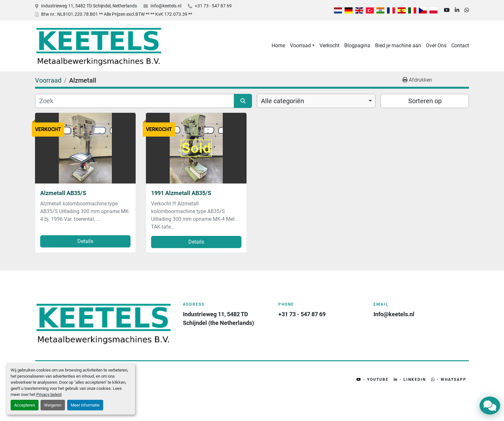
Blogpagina (357, 45)
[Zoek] (135, 101)
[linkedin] (457, 10)
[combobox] (316, 101)
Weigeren (53, 405)
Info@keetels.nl (166, 6)
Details (85, 241)
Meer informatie (85, 405)
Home (278, 45)
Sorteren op (425, 101)
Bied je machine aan (398, 45)
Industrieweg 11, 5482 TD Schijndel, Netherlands (89, 6)
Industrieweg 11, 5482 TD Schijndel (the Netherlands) (218, 318)
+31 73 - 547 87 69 (213, 6)
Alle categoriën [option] (283, 101)
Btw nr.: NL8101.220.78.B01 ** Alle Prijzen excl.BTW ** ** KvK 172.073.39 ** (117, 14)
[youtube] (447, 10)
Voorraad (300, 45)
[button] (302, 46)
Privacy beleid (49, 394)
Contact (460, 45)
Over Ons (436, 45)
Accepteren (25, 405)
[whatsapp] (467, 10)
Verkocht (329, 45)
